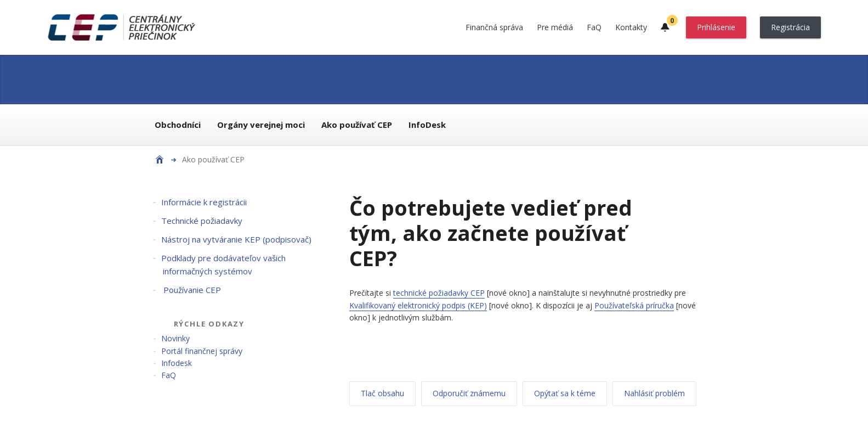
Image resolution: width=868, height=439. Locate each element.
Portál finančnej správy (202, 351)
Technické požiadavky (202, 221)
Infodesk (177, 363)
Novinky (175, 338)
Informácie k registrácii (204, 202)
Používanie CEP (191, 290)
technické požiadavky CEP (439, 293)
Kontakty (631, 27)
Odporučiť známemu (469, 393)
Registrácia (790, 27)
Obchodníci (178, 125)
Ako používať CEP (357, 125)
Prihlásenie (716, 27)
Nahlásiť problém (654, 393)
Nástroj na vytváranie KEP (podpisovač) (236, 239)
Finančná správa (494, 27)
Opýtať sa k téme (565, 393)
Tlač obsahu (382, 393)
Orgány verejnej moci (261, 125)
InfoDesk (427, 125)
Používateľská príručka (634, 305)
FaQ (594, 27)
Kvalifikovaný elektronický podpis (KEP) (418, 305)
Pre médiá (555, 27)
